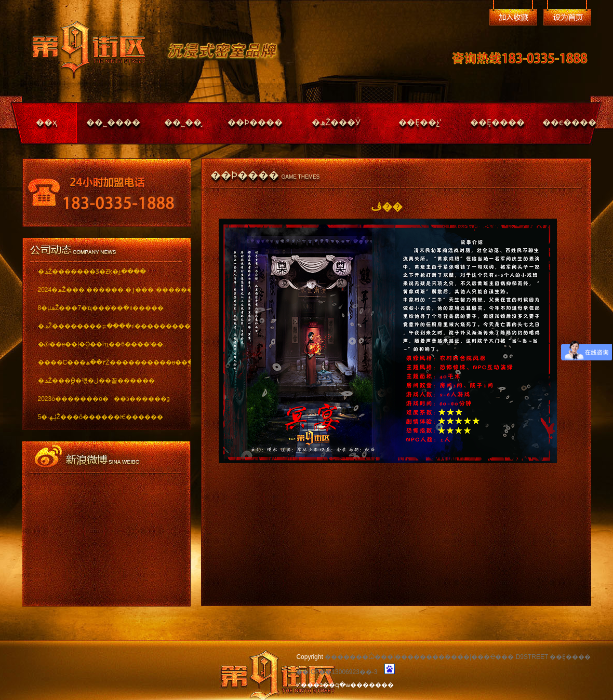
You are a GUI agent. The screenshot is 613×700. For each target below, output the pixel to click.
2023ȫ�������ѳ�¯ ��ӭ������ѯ (104, 399)
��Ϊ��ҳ (567, 17)
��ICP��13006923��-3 (337, 672)
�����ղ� (513, 17)
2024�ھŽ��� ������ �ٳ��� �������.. (107, 290)
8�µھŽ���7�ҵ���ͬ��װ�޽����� (101, 308)
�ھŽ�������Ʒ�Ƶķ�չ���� (92, 272)
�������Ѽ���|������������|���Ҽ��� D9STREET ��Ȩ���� (458, 657)
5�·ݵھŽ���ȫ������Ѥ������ (101, 417)
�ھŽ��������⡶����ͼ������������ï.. (107, 326)
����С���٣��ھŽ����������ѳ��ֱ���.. (107, 362)
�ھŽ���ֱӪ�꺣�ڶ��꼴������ (96, 381)
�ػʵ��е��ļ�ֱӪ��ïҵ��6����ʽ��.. (102, 344)
